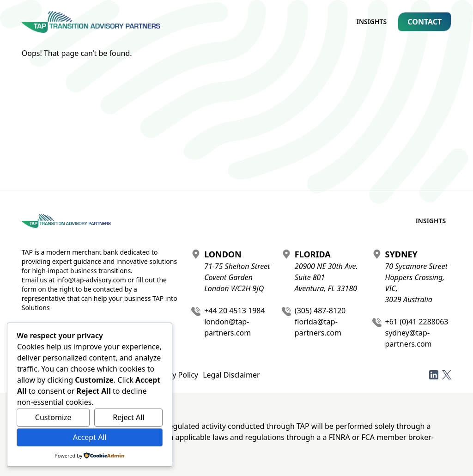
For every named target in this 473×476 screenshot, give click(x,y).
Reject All (128, 417)
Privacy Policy (175, 375)
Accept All (90, 437)
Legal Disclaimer (231, 375)
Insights (372, 21)
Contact (424, 22)
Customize (53, 417)
